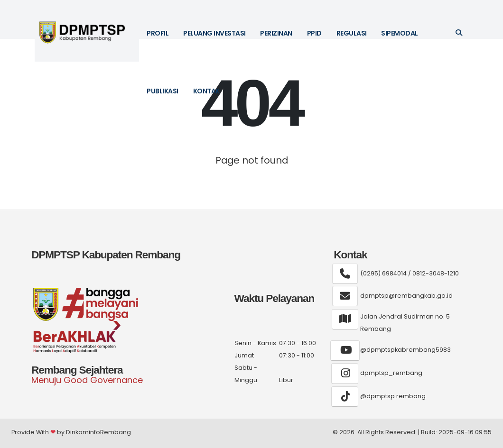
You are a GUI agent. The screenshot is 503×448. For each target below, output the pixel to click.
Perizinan (276, 33)
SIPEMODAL (400, 33)
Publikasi (163, 91)
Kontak (206, 91)
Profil (158, 33)
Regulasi (352, 33)
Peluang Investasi (214, 33)
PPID (314, 33)
